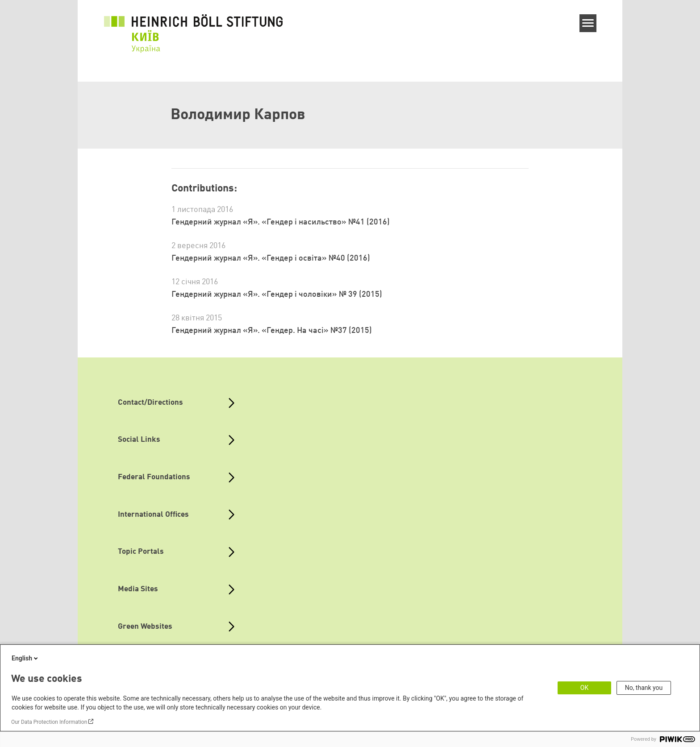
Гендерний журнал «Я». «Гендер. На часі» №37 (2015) (272, 331)
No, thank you (644, 688)
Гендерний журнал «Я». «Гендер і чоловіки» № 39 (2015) (277, 295)
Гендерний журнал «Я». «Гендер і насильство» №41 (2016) (281, 222)
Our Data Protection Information (49, 722)
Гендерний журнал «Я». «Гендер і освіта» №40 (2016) (271, 258)
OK (584, 688)
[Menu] (588, 23)
